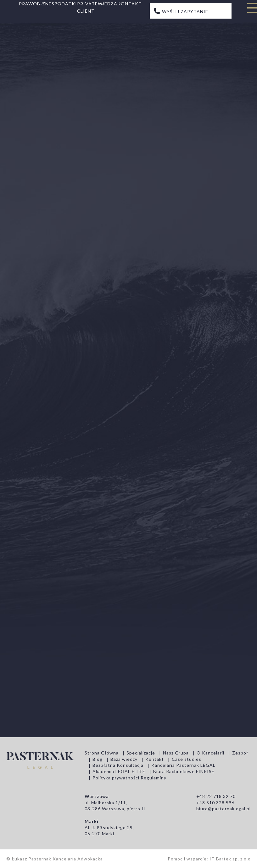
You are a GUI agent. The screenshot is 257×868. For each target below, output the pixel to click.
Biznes (46, 4)
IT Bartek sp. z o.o (230, 859)
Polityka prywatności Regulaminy (129, 778)
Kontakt (130, 4)
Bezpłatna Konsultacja (118, 765)
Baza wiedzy (124, 759)
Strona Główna (102, 753)
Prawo (28, 4)
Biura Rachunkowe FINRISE (184, 771)
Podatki (66, 4)
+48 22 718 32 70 (216, 796)
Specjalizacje (141, 753)
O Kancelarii (210, 753)
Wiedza (108, 4)
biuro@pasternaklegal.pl (223, 809)
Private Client (87, 7)
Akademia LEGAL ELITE (119, 771)
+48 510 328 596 (215, 803)
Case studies (187, 759)
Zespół (240, 753)
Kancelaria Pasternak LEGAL (183, 765)
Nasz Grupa (176, 753)
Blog (98, 759)
